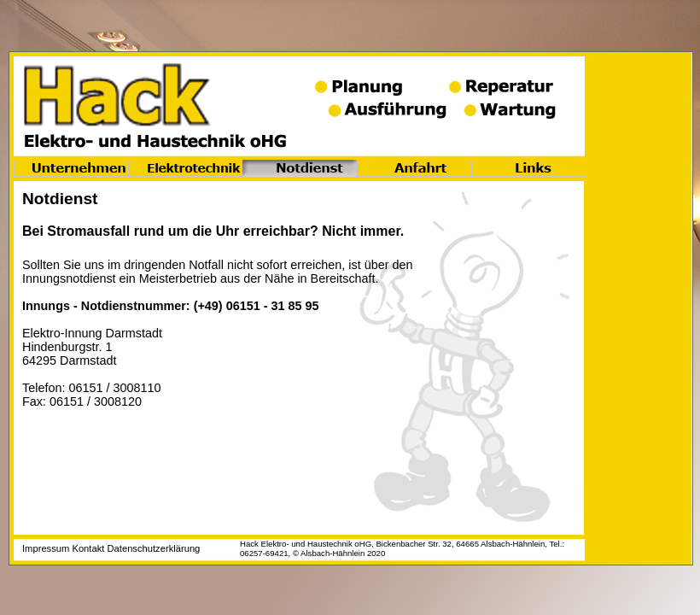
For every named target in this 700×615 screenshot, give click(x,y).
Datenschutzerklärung (154, 548)
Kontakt (88, 548)
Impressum (46, 548)
